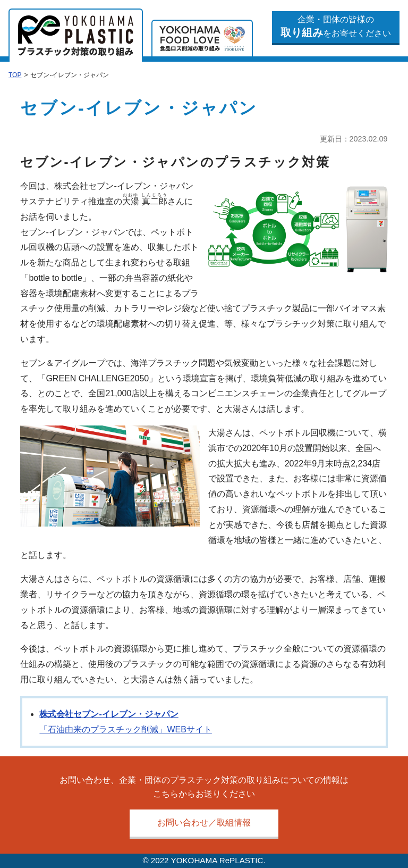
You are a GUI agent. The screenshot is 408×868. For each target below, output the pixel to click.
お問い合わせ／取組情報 (204, 823)
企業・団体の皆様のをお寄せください (336, 27)
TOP (15, 75)
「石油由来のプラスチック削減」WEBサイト (125, 729)
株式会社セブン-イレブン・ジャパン (109, 714)
